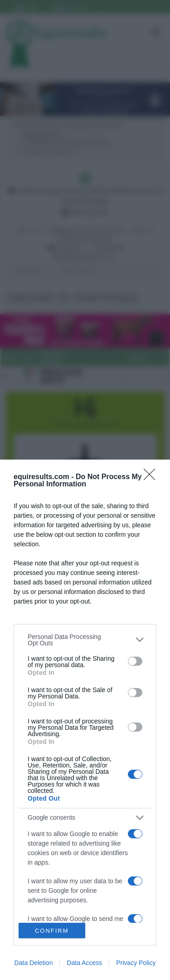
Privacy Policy (136, 963)
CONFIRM (52, 931)
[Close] (152, 477)
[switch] (135, 661)
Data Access (84, 963)
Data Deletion (34, 963)
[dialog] (85, 720)
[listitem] (85, 640)
